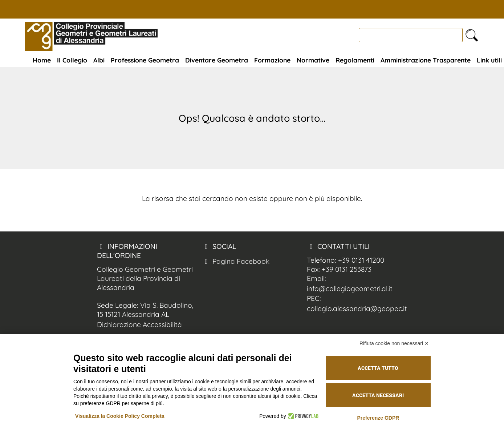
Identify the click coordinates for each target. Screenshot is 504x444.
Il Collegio (72, 60)
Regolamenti (355, 60)
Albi (99, 60)
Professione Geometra (145, 60)
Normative (313, 60)
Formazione (272, 60)
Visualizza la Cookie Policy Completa (120, 416)
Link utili (489, 60)
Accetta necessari (378, 395)
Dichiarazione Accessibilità (139, 324)
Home (42, 60)
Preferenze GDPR (378, 418)
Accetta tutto (378, 368)
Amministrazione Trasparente (426, 60)
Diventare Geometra (217, 60)
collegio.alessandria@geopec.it (357, 308)
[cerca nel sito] (472, 35)
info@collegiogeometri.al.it (350, 288)
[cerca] (411, 35)
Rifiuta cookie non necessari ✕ (394, 343)
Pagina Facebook (236, 261)
